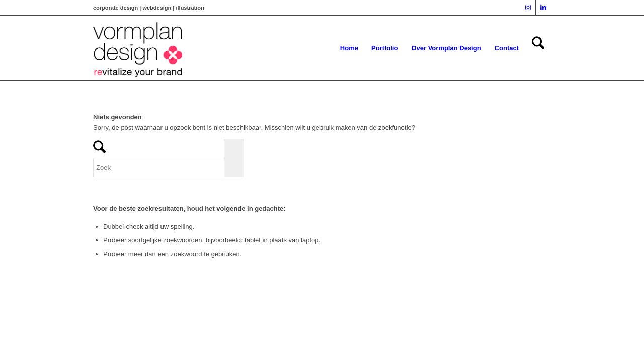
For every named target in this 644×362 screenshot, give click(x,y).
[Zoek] (538, 48)
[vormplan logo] (138, 48)
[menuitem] (349, 48)
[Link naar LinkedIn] (543, 8)
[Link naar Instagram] (528, 8)
